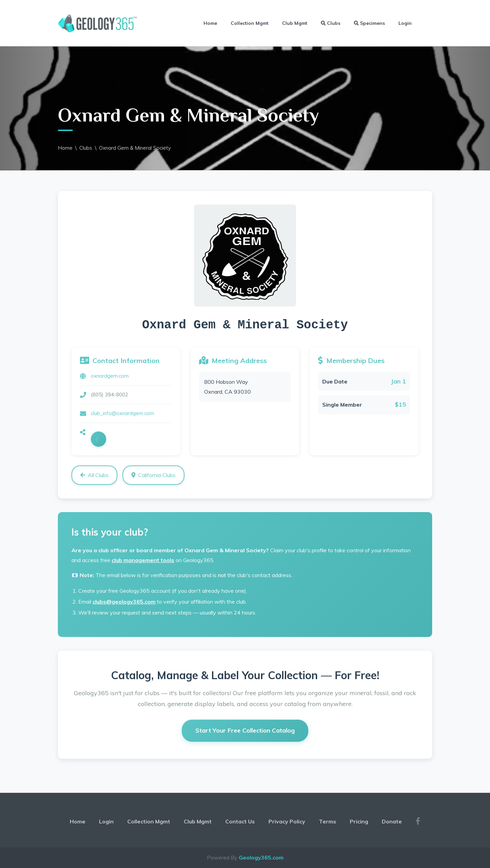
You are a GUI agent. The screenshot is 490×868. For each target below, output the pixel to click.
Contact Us (240, 821)
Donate (392, 821)
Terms (328, 821)
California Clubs (153, 475)
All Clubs (94, 475)
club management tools (143, 560)
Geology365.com (261, 857)
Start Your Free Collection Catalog (245, 730)
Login (405, 23)
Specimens (369, 23)
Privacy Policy (287, 821)
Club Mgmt (295, 23)
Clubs (331, 23)
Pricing (359, 821)
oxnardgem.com (110, 376)
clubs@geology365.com (124, 602)
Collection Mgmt (250, 23)
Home (210, 23)
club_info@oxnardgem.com (122, 413)
